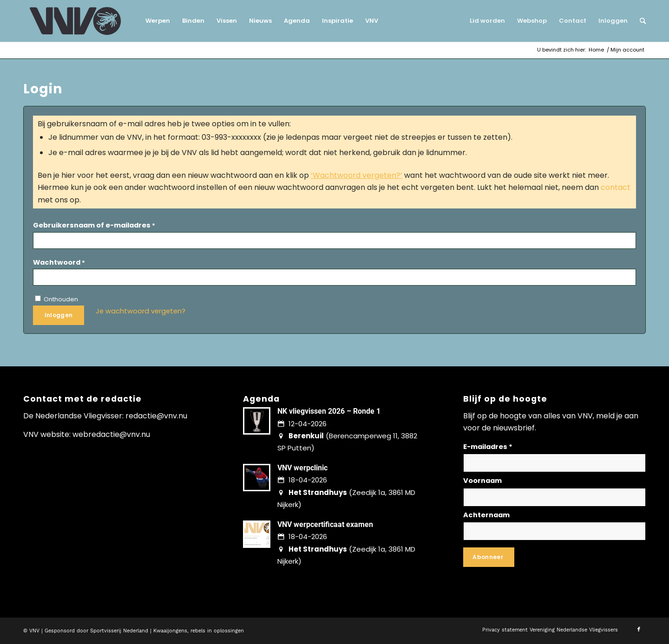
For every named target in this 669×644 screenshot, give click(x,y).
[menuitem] (158, 21)
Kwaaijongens (170, 631)
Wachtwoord (59, 262)
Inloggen (59, 315)
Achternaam (486, 515)
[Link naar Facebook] (639, 630)
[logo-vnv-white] (75, 21)
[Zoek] (640, 21)
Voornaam (482, 481)
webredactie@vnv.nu (111, 434)
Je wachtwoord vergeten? (141, 311)
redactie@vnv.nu (156, 416)
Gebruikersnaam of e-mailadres (94, 225)
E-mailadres (488, 447)
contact (616, 187)
